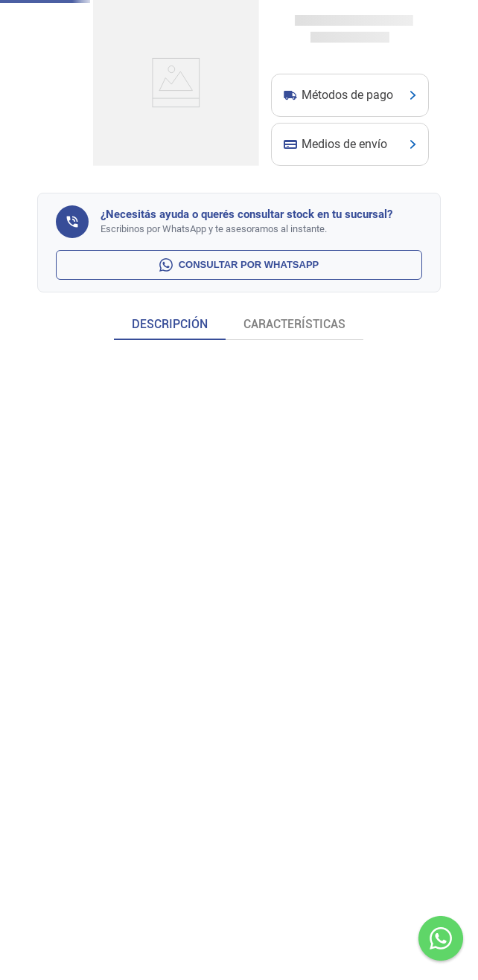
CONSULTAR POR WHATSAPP (239, 265)
